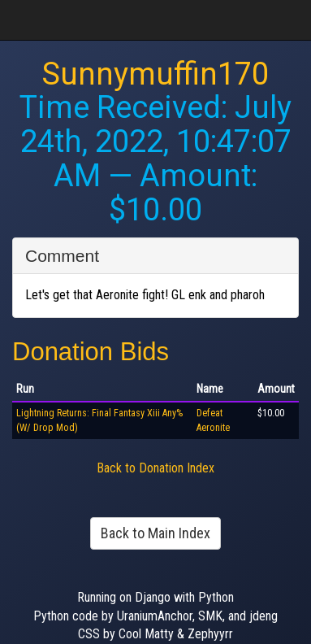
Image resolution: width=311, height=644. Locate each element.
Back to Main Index (155, 533)
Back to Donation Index (155, 468)
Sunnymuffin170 (155, 74)
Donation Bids (91, 352)
